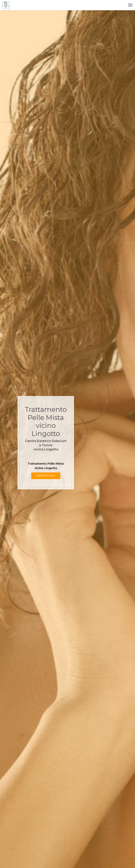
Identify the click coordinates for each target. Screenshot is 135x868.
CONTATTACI (46, 476)
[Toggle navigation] (130, 5)
